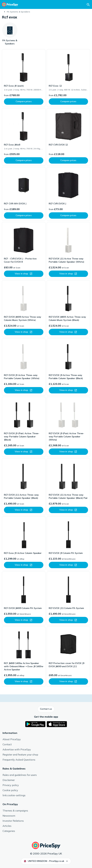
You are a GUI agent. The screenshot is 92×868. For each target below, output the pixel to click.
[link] (24, 78)
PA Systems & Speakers (18, 12)
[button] (46, 709)
